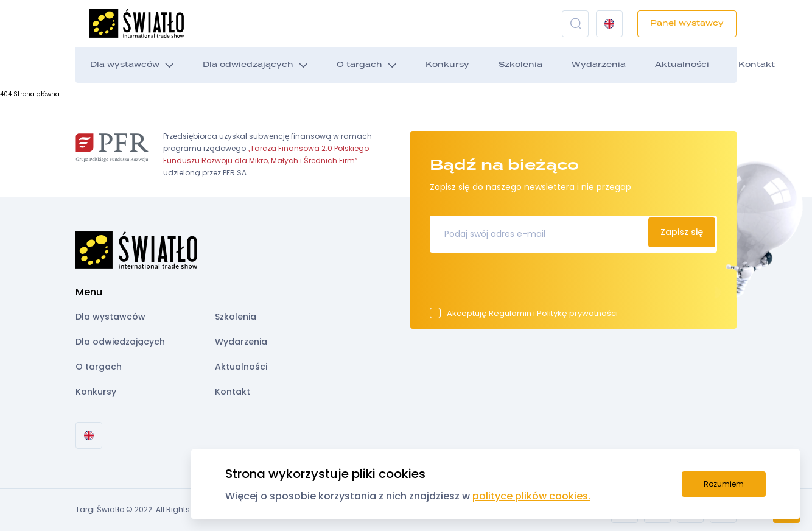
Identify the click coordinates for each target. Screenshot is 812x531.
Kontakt (757, 65)
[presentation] (522, 284)
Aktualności (682, 65)
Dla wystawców (125, 65)
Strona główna (37, 94)
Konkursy (447, 65)
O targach (359, 65)
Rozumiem (724, 484)
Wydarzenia (599, 65)
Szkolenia (520, 65)
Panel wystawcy (687, 23)
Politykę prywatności (577, 313)
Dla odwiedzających (248, 65)
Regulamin (510, 313)
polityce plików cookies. (531, 496)
